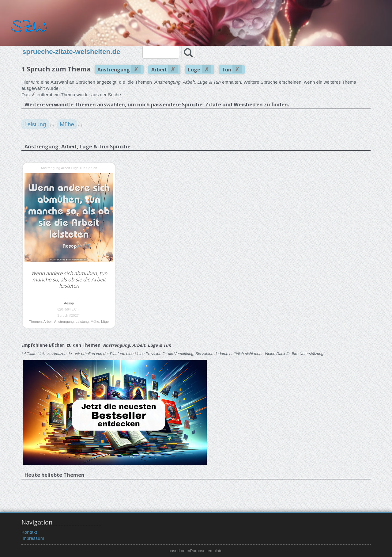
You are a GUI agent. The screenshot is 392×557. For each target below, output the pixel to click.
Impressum (33, 538)
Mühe (67, 124)
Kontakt (29, 532)
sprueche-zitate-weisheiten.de (71, 51)
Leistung (35, 124)
